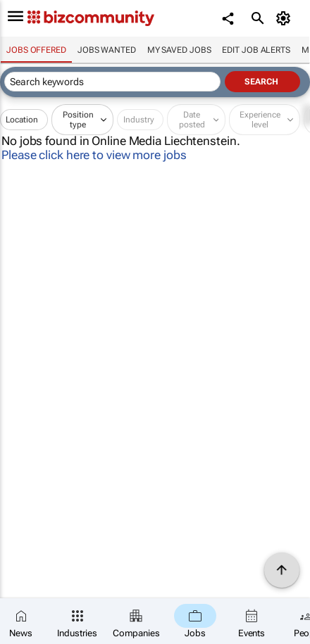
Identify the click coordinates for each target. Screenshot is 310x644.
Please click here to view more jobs (94, 155)
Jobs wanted (107, 50)
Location (22, 120)
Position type (78, 120)
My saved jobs (179, 50)
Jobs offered (36, 50)
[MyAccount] (286, 18)
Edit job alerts (256, 50)
